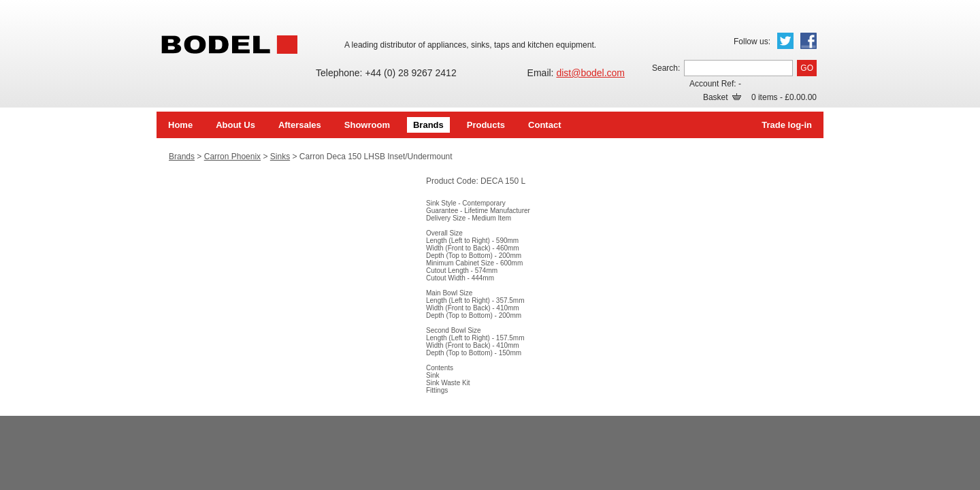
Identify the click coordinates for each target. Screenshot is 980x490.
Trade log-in (787, 125)
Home (180, 125)
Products (486, 125)
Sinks (280, 157)
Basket (722, 97)
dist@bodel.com (590, 73)
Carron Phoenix (232, 157)
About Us (235, 125)
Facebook (808, 41)
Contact (544, 125)
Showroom (367, 125)
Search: (666, 68)
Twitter (785, 41)
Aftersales (300, 125)
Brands (428, 125)
